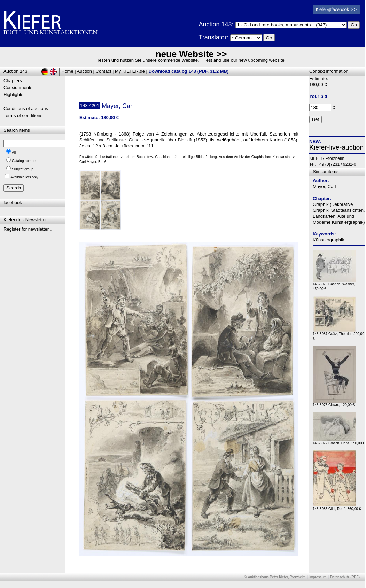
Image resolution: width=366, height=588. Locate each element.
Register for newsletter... (28, 229)
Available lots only (24, 177)
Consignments (18, 88)
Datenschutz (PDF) (345, 577)
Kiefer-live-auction (336, 147)
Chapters (13, 81)
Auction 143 (15, 71)
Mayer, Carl (324, 187)
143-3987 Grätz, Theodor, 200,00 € (338, 335)
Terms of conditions (23, 115)
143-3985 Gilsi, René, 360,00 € (337, 507)
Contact (104, 71)
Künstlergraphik (328, 240)
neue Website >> (191, 54)
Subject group (23, 169)
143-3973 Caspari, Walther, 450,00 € (334, 285)
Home (67, 71)
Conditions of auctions (26, 109)
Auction (84, 71)
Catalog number (24, 161)
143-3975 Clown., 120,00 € (334, 403)
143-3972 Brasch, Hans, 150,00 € (339, 442)
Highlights (13, 95)
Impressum (318, 577)
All (14, 152)
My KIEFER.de (130, 71)
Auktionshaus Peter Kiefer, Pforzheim (277, 577)
